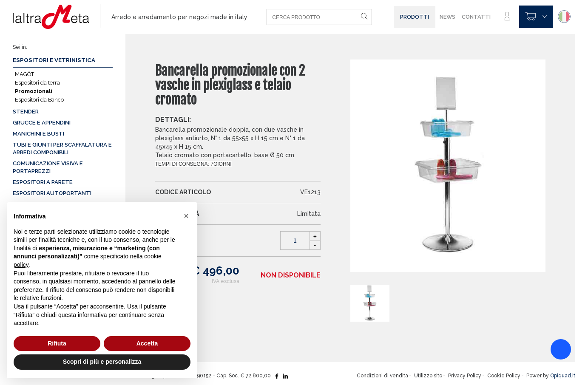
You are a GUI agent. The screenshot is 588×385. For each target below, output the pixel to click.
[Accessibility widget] (561, 349)
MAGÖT (24, 74)
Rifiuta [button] (57, 343)
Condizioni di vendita (382, 376)
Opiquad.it (563, 376)
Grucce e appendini (42, 123)
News (447, 17)
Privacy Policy (465, 376)
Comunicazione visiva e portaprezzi (48, 167)
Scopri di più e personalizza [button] (102, 362)
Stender (26, 112)
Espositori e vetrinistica (54, 60)
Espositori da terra (37, 83)
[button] (186, 216)
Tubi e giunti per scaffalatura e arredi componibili (62, 149)
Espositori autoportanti (52, 193)
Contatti (476, 17)
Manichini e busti (38, 134)
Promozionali (34, 91)
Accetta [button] (147, 343)
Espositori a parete (43, 182)
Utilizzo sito (428, 376)
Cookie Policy (504, 376)
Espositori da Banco (39, 100)
